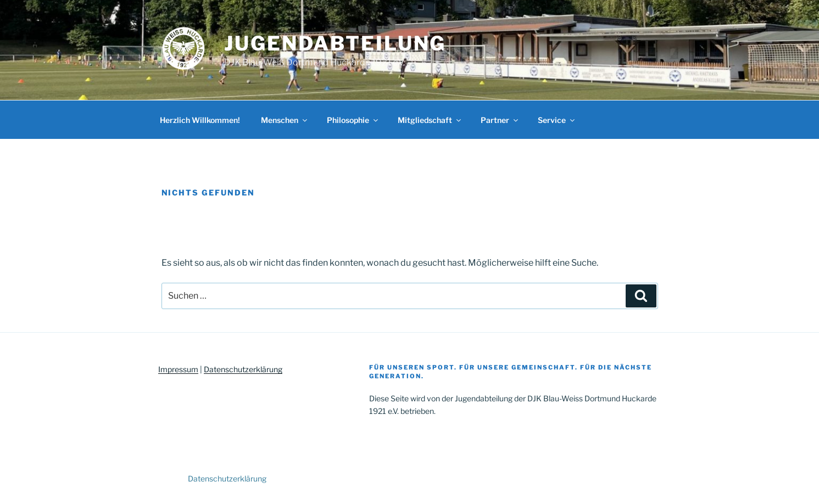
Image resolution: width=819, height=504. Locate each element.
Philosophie (353, 120)
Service (557, 120)
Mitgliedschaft (430, 120)
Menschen (285, 120)
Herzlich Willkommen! (200, 120)
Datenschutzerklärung (243, 369)
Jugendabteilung (335, 43)
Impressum (178, 369)
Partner (500, 120)
